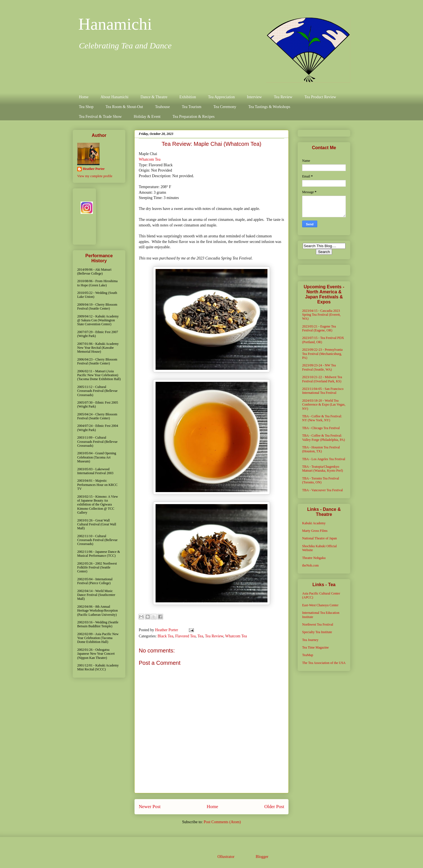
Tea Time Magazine (315, 647)
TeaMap (308, 655)
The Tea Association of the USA (324, 663)
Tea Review (283, 97)
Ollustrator (226, 857)
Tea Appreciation (221, 97)
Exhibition (188, 97)
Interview (254, 97)
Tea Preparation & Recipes (194, 117)
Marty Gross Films (315, 531)
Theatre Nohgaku (314, 558)
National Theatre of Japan (319, 538)
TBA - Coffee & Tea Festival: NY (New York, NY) (322, 418)
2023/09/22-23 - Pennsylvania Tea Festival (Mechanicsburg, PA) (322, 354)
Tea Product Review (320, 97)
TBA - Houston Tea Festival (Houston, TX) (321, 449)
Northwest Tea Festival (318, 624)
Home (84, 97)
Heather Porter (167, 630)
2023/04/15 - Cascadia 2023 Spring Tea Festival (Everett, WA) (321, 315)
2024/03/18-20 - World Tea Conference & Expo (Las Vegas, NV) (324, 405)
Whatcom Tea (150, 159)
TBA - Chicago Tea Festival (321, 428)
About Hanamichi (114, 97)
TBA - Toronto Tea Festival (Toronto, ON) (321, 480)
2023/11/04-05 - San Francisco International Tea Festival (323, 391)
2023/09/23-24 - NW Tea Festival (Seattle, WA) (319, 367)
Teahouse (162, 107)
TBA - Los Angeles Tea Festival (324, 459)
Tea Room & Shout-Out (124, 107)
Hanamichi (115, 24)
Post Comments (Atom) (222, 822)
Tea (200, 636)
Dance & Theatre (154, 97)
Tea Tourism (192, 107)
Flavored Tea (185, 636)
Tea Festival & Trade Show (100, 117)
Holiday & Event (147, 117)
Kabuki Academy (314, 523)
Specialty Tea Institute (317, 632)
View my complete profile (95, 176)
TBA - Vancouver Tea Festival (322, 490)
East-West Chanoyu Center (320, 605)
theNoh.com (310, 565)
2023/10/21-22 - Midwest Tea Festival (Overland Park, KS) (322, 379)
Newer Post (150, 807)
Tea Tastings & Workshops (269, 107)
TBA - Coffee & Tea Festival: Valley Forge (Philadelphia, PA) (324, 437)
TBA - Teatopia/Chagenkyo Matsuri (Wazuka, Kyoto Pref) (323, 469)
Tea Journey (310, 640)
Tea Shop (86, 107)
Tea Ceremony (225, 107)
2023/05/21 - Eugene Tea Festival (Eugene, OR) (319, 328)
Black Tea (165, 636)
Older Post (274, 807)
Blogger (262, 857)
